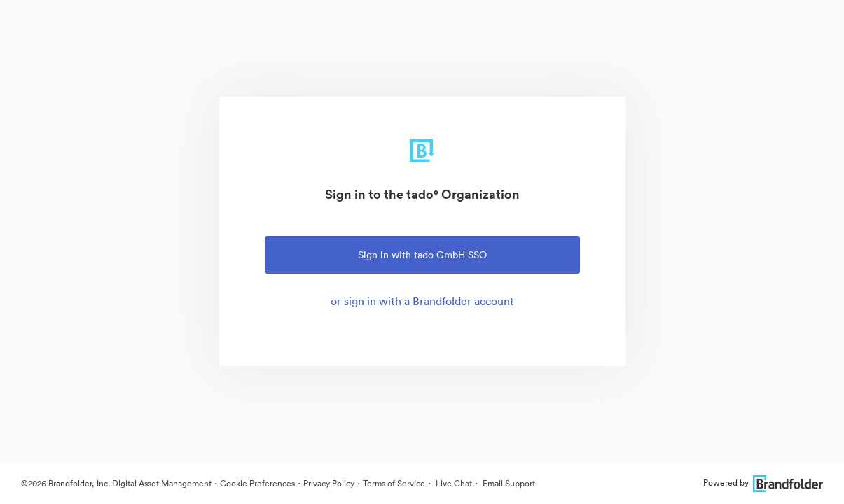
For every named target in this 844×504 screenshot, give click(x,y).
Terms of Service (394, 483)
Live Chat (453, 483)
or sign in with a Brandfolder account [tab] (422, 301)
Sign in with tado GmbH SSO (422, 255)
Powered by (763, 483)
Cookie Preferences (257, 483)
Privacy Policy (329, 483)
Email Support (508, 483)
